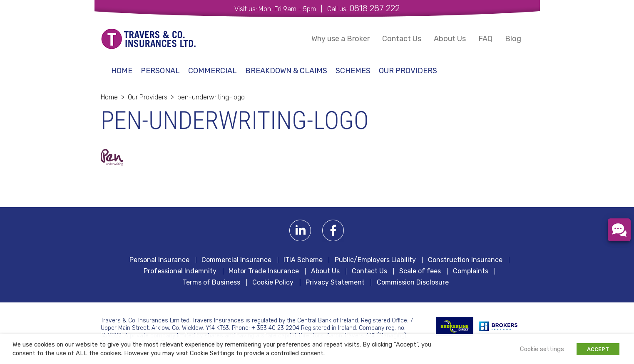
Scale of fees (420, 271)
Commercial (213, 71)
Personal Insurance (159, 260)
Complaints (471, 271)
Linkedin (300, 231)
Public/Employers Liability (375, 260)
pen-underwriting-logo (211, 97)
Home (122, 71)
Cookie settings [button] (542, 349)
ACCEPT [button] (598, 349)
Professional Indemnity (180, 271)
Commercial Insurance (236, 260)
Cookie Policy (273, 282)
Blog (513, 39)
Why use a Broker (341, 39)
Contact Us (402, 39)
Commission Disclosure (413, 282)
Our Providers (408, 71)
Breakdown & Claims (286, 71)
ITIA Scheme (303, 260)
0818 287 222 (374, 8)
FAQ (485, 39)
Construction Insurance (465, 260)
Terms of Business (211, 282)
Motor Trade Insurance (264, 271)
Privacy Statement (335, 282)
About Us (450, 39)
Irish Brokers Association (503, 326)
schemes (353, 71)
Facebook (333, 231)
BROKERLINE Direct (455, 326)
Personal (160, 71)
